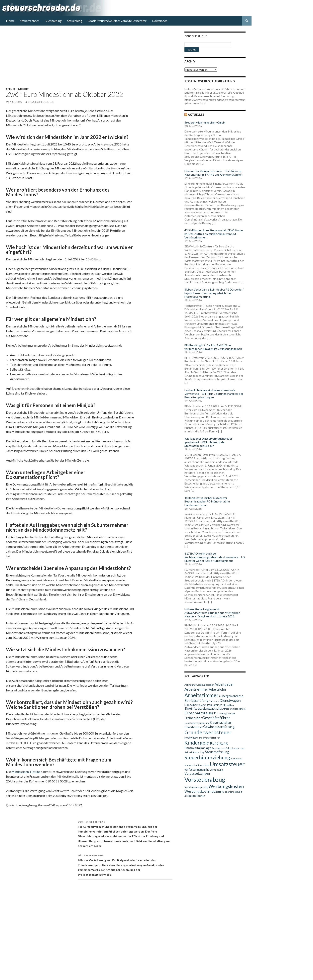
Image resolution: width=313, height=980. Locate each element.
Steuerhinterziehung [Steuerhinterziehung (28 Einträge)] (207, 757)
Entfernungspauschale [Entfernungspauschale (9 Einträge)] (233, 709)
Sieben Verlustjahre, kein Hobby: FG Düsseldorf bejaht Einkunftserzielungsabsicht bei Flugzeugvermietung (214, 293)
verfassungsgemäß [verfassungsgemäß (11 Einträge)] (197, 770)
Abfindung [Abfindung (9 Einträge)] (190, 685)
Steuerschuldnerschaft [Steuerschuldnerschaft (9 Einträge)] (197, 765)
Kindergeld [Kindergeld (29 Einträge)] (197, 743)
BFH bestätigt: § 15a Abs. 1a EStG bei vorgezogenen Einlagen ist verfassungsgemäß (213, 347)
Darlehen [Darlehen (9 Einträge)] (214, 701)
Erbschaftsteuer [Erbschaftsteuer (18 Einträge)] (199, 713)
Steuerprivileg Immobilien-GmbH (205, 122)
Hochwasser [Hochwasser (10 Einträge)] (192, 738)
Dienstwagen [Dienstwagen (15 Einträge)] (230, 701)
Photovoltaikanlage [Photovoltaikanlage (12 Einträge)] (198, 748)
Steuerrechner (30, 21)
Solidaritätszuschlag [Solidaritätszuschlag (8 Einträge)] (194, 752)
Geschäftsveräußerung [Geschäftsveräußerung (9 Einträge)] (197, 723)
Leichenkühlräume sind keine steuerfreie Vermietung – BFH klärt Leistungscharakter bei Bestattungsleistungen (214, 394)
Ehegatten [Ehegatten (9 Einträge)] (228, 705)
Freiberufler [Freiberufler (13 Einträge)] (193, 718)
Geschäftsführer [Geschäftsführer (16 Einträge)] (216, 718)
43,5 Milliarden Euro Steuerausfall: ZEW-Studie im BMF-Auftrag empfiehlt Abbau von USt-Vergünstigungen (214, 234)
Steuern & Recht (17, 89)
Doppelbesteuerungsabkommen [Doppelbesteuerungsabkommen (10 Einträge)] (203, 705)
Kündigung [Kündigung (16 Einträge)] (219, 743)
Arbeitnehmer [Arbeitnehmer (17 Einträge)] (196, 689)
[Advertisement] (92, 59)
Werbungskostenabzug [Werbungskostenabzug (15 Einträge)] (203, 791)
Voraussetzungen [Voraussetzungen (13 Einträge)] (197, 773)
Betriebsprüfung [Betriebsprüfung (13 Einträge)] (196, 701)
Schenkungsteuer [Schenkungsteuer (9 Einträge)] (235, 748)
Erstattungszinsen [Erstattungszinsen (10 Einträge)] (224, 713)
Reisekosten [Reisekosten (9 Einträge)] (218, 748)
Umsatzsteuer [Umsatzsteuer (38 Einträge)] (227, 764)
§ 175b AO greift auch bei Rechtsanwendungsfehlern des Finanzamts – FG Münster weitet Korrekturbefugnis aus (215, 557)
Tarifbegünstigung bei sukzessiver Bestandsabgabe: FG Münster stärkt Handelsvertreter (207, 501)
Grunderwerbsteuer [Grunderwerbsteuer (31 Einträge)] (208, 732)
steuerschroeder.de (41, 102)
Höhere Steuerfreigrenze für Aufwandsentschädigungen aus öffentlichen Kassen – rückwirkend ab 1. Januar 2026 (212, 613)
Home (10, 21)
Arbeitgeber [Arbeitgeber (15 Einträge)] (224, 684)
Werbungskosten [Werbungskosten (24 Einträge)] (226, 786)
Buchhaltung (53, 21)
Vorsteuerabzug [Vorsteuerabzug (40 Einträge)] (205, 779)
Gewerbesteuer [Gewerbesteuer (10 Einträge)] (194, 727)
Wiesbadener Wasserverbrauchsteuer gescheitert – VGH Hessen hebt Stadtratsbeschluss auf (208, 442)
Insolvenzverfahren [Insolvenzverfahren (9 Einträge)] (210, 738)
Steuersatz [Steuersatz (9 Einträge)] (237, 758)
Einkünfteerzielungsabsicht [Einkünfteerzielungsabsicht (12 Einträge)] (203, 708)
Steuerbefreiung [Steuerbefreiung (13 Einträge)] (217, 752)
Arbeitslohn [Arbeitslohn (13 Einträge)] (217, 689)
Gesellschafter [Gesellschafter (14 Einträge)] (221, 722)
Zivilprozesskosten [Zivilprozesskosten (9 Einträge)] (195, 796)
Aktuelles (196, 115)
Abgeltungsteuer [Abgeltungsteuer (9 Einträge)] (205, 685)
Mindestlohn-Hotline (26, 772)
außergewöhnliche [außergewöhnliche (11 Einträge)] (231, 696)
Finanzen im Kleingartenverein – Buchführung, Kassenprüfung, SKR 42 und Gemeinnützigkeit (213, 173)
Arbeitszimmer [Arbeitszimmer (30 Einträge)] (202, 695)
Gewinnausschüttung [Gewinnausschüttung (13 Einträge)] (219, 727)
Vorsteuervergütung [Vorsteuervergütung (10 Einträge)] (196, 787)
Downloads (160, 21)
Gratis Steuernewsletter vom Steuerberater (117, 21)
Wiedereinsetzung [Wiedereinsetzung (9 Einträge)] (232, 792)
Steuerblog (75, 21)
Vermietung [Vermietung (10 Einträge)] (216, 770)
